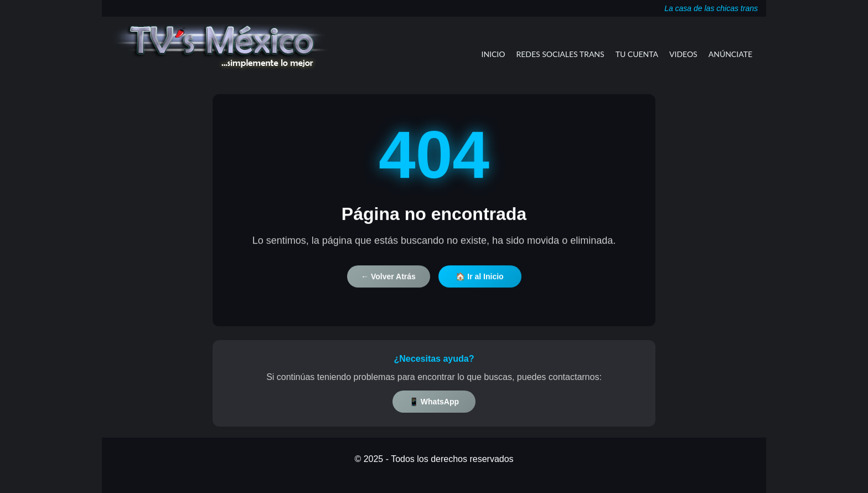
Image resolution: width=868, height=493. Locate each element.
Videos (683, 54)
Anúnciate (730, 54)
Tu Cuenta (637, 54)
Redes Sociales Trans (560, 54)
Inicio (493, 54)
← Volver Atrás (388, 280)
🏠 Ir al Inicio (479, 280)
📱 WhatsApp (434, 402)
